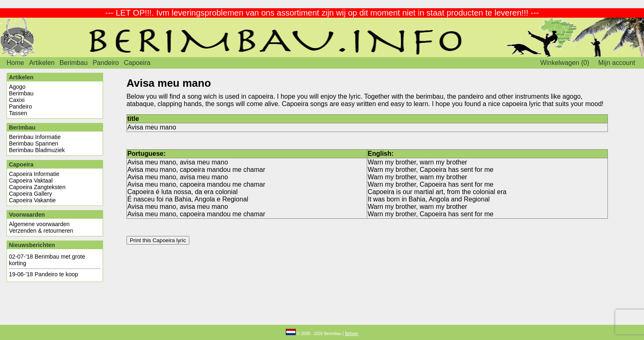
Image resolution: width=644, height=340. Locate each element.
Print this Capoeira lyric (158, 240)
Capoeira (137, 63)
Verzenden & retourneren (41, 231)
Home (15, 63)
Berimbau (74, 63)
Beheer (352, 334)
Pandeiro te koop (56, 274)
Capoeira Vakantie (32, 200)
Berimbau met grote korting (47, 260)
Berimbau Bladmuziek (37, 150)
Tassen (18, 113)
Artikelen (42, 63)
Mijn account (617, 63)
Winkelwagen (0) (565, 63)
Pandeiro (106, 63)
